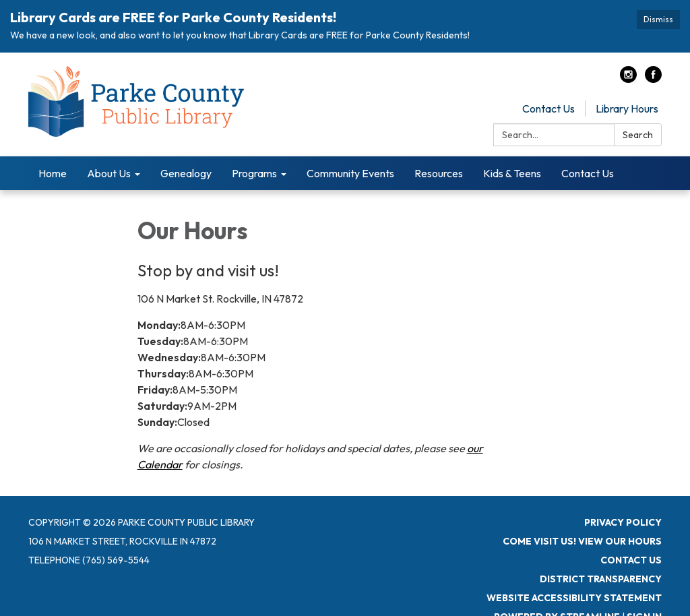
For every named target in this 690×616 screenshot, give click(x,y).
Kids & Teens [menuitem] (512, 173)
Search (638, 135)
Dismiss (658, 19)
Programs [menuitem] (254, 173)
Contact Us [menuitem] (588, 173)
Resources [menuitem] (439, 173)
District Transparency (601, 579)
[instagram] (628, 79)
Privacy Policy (623, 522)
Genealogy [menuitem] (186, 173)
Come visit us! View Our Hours (582, 541)
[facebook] (653, 79)
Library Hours (627, 109)
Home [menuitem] (53, 173)
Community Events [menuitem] (350, 173)
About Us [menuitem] (109, 173)
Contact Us (548, 109)
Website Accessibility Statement (574, 598)
